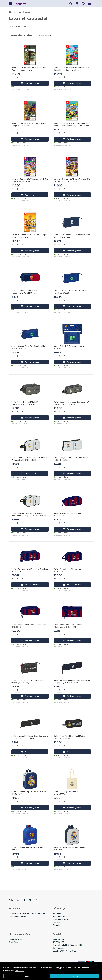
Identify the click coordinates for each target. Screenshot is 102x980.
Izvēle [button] (27, 976)
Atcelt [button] (97, 964)
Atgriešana (13, 942)
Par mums (57, 913)
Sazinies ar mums (16, 939)
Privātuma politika (60, 919)
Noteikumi (57, 922)
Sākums (12, 12)
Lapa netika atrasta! (25, 12)
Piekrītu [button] (75, 976)
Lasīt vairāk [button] (20, 971)
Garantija (56, 925)
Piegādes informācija (62, 916)
